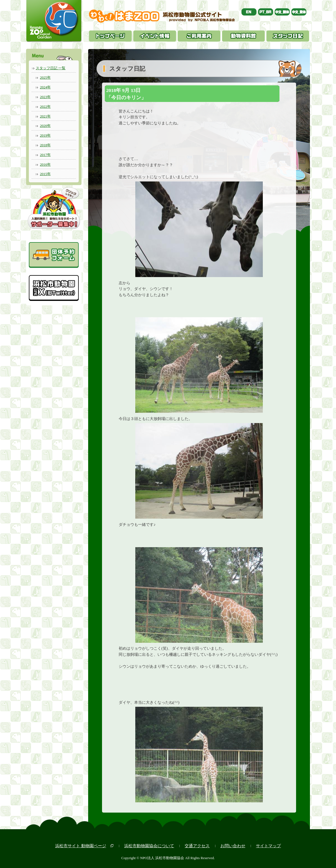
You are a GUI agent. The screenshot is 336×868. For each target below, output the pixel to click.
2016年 (45, 164)
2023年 (45, 97)
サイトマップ (268, 846)
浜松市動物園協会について (149, 846)
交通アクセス (197, 846)
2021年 (45, 116)
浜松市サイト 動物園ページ (81, 846)
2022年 (45, 107)
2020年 (45, 126)
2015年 (45, 174)
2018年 (45, 145)
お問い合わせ (233, 846)
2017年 (45, 155)
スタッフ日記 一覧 (51, 68)
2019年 (45, 135)
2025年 (45, 77)
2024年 (45, 87)
